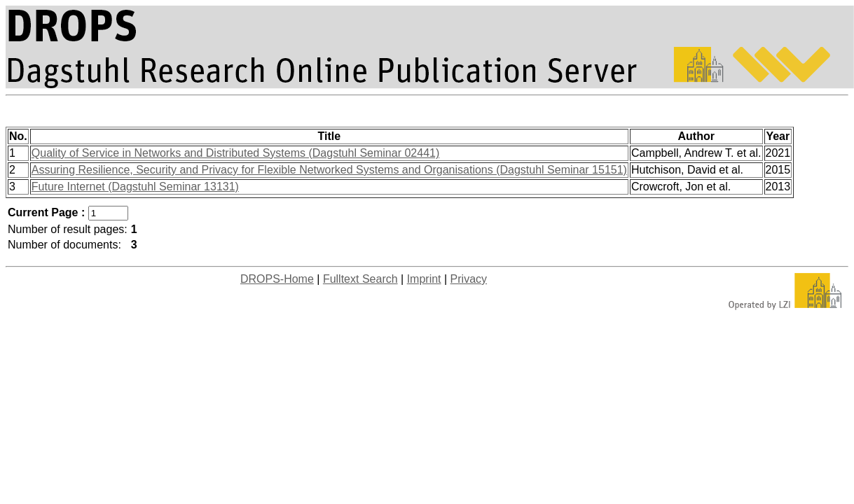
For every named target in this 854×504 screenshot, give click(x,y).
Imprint (424, 279)
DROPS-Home (277, 279)
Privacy (469, 279)
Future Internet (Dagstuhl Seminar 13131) (135, 187)
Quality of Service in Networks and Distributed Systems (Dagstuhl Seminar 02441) (235, 153)
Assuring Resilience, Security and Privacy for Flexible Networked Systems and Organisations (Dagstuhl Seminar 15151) (329, 170)
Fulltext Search (360, 279)
